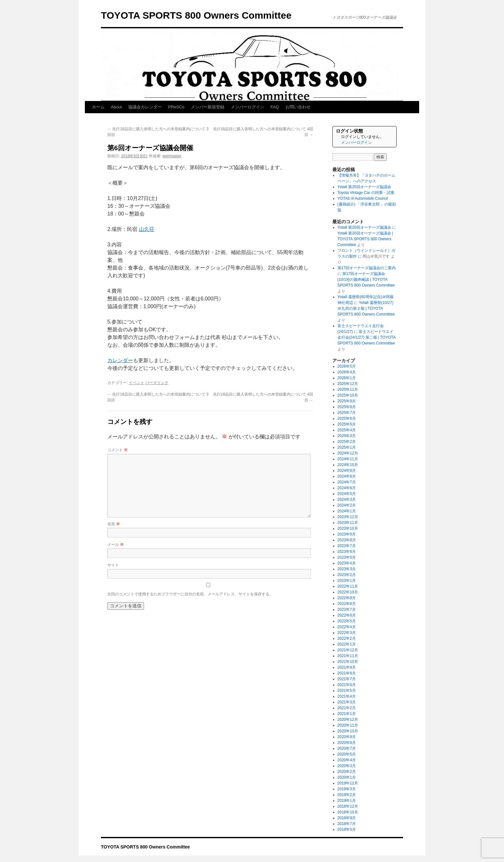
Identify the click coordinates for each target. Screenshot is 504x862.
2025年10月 (348, 395)
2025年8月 (347, 407)
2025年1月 (347, 447)
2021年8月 (347, 673)
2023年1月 (347, 581)
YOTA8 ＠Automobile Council (363, 198)
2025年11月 (348, 390)
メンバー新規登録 (208, 107)
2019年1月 (347, 801)
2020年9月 (347, 737)
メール (116, 545)
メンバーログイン (248, 107)
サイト (113, 565)
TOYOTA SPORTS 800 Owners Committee (196, 15)
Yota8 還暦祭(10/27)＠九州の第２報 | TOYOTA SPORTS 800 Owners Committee (366, 308)
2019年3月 (347, 789)
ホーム (98, 107)
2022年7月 (347, 610)
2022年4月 (347, 627)
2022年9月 (347, 598)
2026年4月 (347, 372)
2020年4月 (347, 760)
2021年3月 (347, 702)
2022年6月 (347, 615)
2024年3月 (347, 500)
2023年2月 (347, 575)
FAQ (275, 107)
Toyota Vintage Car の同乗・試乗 (366, 193)
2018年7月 (347, 824)
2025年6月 (347, 418)
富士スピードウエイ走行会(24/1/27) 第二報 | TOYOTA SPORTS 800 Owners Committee (367, 337)
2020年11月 (348, 725)
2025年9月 (347, 401)
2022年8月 (347, 604)
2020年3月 (347, 766)
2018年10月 (348, 812)
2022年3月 (347, 633)
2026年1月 (347, 378)
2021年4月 (347, 696)
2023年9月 (347, 534)
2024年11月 (348, 459)
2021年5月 (347, 691)
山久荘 (147, 229)
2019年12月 (348, 783)
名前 (114, 524)
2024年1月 (347, 511)
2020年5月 (347, 754)
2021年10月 (348, 662)
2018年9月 (347, 818)
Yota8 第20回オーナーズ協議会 (364, 187)
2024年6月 (347, 488)
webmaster (172, 156)
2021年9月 (347, 667)
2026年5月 (347, 366)
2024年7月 (347, 482)
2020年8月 (347, 743)
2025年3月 (347, 436)
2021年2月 (347, 708)
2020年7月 (347, 748)
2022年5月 (347, 621)
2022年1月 (347, 644)
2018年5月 (347, 830)
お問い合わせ (298, 107)
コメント (117, 450)
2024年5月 (347, 494)
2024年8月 (347, 476)
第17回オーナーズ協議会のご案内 (367, 268)
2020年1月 (347, 777)
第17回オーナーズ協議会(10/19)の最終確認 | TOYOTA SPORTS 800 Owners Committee (366, 280)
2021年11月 (348, 656)
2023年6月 (347, 552)
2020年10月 (348, 731)
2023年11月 (348, 523)
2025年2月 (347, 442)
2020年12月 (348, 720)
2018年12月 (348, 806)
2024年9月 (347, 471)
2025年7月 (347, 413)
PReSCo (176, 107)
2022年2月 (347, 638)
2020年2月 (347, 772)
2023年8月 (347, 540)
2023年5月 (347, 557)
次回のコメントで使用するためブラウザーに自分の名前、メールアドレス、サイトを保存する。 (190, 594)
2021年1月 (347, 714)
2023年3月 (347, 569)
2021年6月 (347, 685)
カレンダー (120, 360)
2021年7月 (347, 679)
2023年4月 (347, 563)
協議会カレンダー (145, 107)
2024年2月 (347, 505)
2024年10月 (348, 465)
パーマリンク (157, 383)
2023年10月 (348, 528)
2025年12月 (348, 384)
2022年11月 (348, 586)
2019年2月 (347, 795)
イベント (137, 383)
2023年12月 (348, 517)
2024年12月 (348, 453)
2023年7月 (347, 546)
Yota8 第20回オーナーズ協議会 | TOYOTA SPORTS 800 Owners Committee (365, 239)
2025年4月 (347, 430)
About (116, 107)
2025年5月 (347, 424)
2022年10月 (348, 592)
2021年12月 (348, 650)
